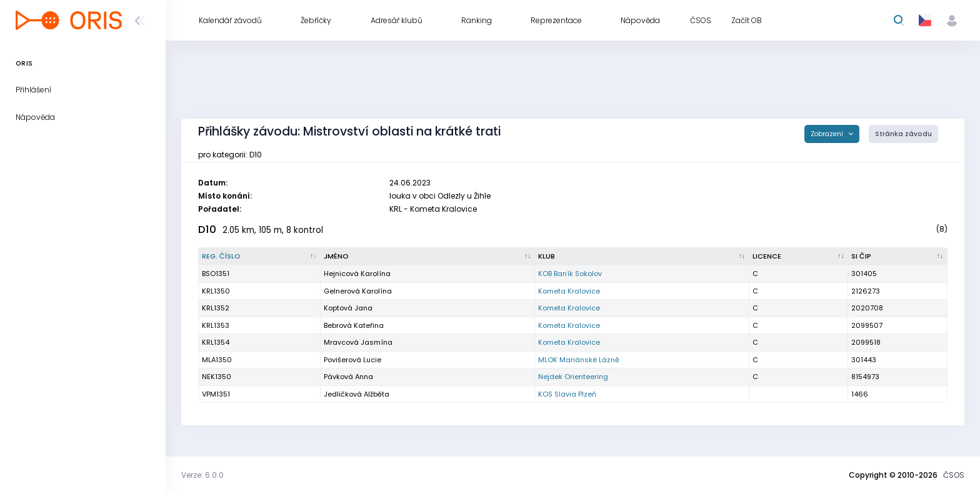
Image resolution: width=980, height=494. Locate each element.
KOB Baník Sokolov (570, 274)
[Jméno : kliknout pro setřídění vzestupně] (428, 257)
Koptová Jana (348, 308)
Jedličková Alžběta (357, 394)
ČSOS (954, 475)
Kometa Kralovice (569, 291)
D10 (207, 230)
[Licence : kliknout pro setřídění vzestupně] (799, 257)
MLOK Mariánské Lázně (579, 360)
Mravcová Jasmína (358, 342)
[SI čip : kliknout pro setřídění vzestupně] (898, 257)
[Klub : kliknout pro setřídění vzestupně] (642, 257)
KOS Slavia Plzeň (567, 394)
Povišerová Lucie (352, 360)
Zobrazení (828, 134)
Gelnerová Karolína (358, 291)
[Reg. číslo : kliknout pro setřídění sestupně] (260, 257)
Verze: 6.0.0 (202, 475)
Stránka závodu (903, 134)
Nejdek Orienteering (573, 377)
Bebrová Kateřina (354, 325)
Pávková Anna (348, 377)
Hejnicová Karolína (357, 274)
